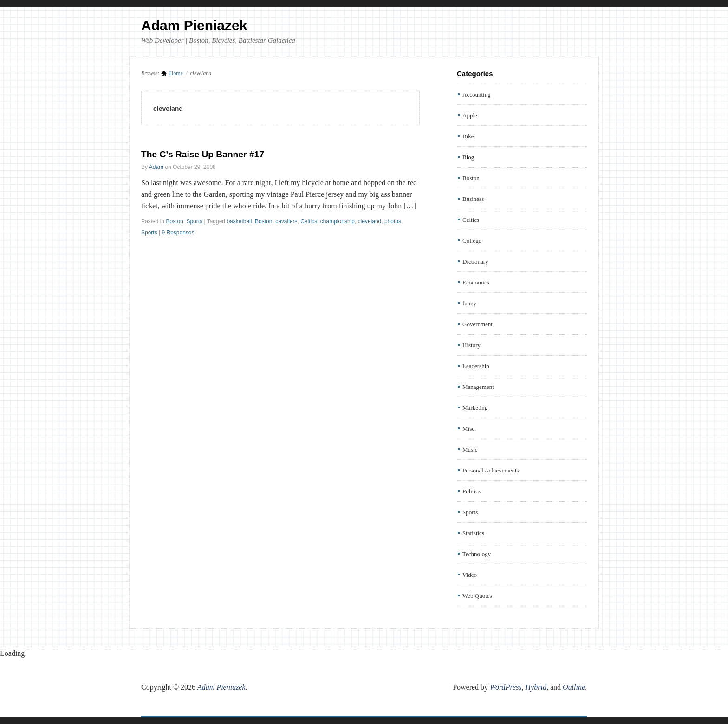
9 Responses (178, 233)
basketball (239, 221)
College (472, 241)
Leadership (476, 366)
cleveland (370, 221)
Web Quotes (477, 596)
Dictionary (475, 262)
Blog (468, 157)
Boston (174, 221)
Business (473, 199)
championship (338, 221)
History (471, 345)
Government (478, 324)
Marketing (475, 408)
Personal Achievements (491, 470)
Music (470, 449)
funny (469, 303)
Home (176, 73)
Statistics (473, 533)
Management (478, 387)
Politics (471, 491)
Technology (477, 554)
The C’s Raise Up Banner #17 (203, 154)
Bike (468, 136)
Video (470, 575)
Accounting (477, 94)
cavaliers (286, 221)
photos (393, 221)
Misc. (469, 429)
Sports (194, 221)
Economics (476, 282)
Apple (470, 115)
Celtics (309, 221)
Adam (156, 167)
